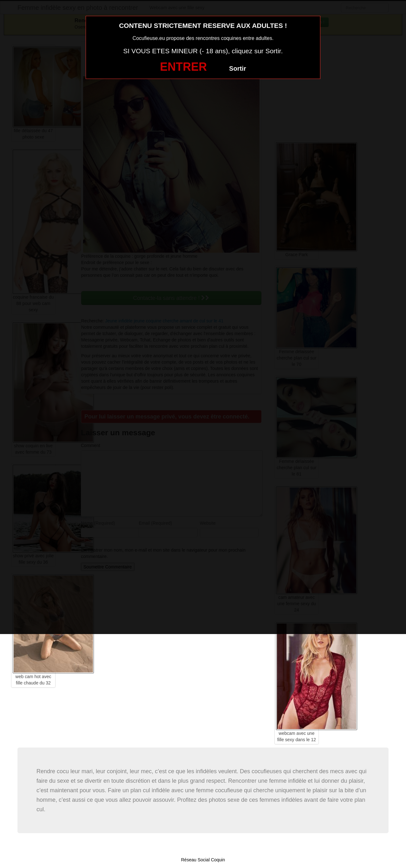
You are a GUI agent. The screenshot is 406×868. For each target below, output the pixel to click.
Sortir (237, 68)
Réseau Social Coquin (203, 860)
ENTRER (183, 67)
